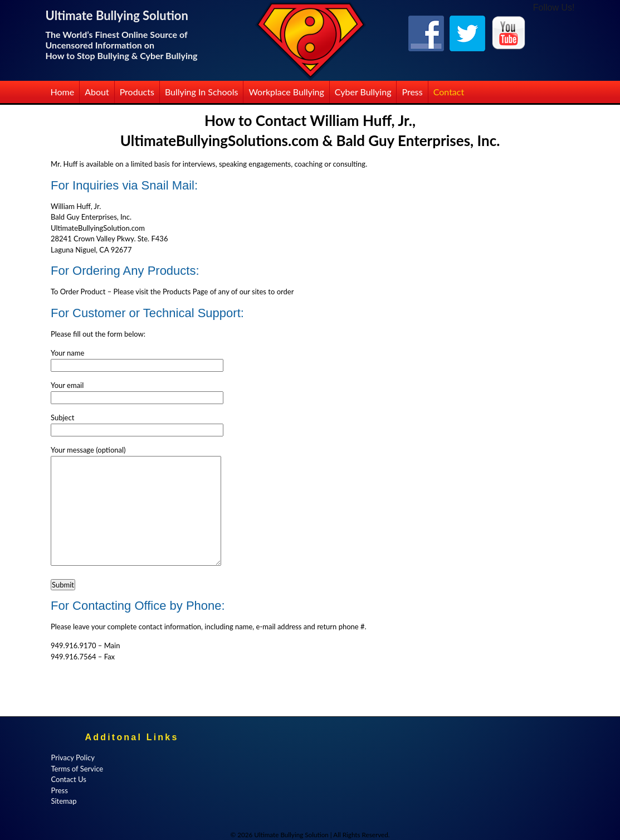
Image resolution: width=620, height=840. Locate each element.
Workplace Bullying (286, 92)
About (97, 92)
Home (63, 92)
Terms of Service (77, 769)
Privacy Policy (73, 758)
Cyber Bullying (363, 92)
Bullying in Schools (202, 92)
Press (412, 92)
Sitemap (64, 801)
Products (137, 92)
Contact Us (69, 779)
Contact (449, 92)
